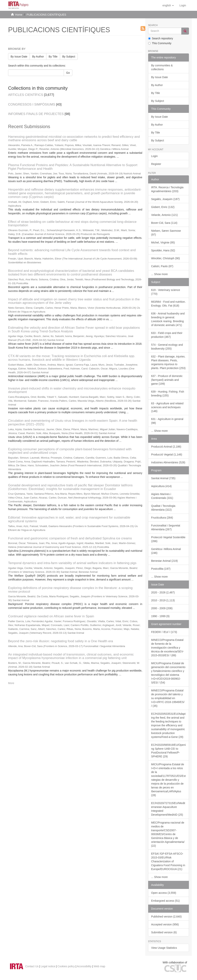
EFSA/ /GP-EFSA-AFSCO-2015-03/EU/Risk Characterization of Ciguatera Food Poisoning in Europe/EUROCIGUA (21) (168, 861)
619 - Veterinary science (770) (166, 292)
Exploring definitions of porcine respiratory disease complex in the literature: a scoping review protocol (70, 590)
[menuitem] (183, 5)
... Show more (159, 274)
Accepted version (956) (165, 924)
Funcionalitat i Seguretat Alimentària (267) (166, 527)
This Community (160, 43)
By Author (38, 57)
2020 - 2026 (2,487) (163, 592)
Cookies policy (66, 966)
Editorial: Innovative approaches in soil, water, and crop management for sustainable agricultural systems (69, 519)
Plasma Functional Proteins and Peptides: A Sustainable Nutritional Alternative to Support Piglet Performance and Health (73, 167)
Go (68, 73)
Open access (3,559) (164, 893)
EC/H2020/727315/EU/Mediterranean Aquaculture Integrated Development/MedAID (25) (168, 809)
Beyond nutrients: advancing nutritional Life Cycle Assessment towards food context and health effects (72, 252)
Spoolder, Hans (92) (163, 250)
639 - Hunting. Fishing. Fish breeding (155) (168, 394)
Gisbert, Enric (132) (163, 207)
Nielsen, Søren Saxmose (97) (166, 233)
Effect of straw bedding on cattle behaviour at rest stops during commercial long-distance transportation (72, 224)
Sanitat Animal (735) (163, 478)
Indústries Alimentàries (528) (168, 462)
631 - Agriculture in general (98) (167, 421)
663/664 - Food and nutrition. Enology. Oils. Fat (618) (169, 304)
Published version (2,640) (167, 917)
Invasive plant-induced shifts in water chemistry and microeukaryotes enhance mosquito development (72, 390)
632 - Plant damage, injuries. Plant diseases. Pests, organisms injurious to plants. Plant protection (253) (168, 362)
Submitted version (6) (164, 932)
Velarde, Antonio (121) (165, 215)
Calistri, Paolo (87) (162, 266)
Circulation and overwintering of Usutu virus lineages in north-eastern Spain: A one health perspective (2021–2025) (73, 422)
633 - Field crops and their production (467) (167, 335)
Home (19, 15)
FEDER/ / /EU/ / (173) (164, 632)
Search (153, 25)
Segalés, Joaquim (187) (165, 199)
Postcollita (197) (161, 569)
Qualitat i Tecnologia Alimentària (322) (163, 508)
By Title (53, 57)
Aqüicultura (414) (162, 486)
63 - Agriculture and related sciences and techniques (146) (167, 407)
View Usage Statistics (164, 948)
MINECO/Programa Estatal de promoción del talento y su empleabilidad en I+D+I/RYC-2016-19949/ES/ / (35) (168, 698)
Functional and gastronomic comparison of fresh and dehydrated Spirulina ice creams (70, 538)
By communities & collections (162, 67)
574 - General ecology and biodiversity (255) (167, 347)
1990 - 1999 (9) (160, 616)
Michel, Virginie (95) (163, 242)
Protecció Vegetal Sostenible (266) (168, 539)
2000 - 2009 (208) (162, 608)
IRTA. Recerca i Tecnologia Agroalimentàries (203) (167, 189)
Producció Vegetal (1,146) (167, 455)
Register (156, 164)
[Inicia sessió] (183, 5)
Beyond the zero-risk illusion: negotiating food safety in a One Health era (61, 641)
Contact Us (32, 966)
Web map (99, 966)
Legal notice (48, 966)
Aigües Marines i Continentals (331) (162, 496)
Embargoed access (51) (166, 901)
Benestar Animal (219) (165, 561)
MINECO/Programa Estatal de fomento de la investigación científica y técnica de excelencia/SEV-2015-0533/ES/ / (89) (168, 648)
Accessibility (84, 966)
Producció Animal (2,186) (166, 447)
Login (154, 156)
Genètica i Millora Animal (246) (166, 551)
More (11, 683)
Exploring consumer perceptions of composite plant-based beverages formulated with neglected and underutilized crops (70, 451)
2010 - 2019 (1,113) (163, 600)
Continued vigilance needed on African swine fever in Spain (51, 616)
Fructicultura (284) (162, 518)
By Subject (69, 57)
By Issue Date (19, 57)
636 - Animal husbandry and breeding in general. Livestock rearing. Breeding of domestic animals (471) (168, 319)
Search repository (161, 38)
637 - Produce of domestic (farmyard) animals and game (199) (167, 380)
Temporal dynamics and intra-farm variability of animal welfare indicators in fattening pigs (72, 563)
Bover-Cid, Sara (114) (164, 223)
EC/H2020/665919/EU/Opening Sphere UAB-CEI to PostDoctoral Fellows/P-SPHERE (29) (169, 751)
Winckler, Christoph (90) (166, 258)
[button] (168, 5)
